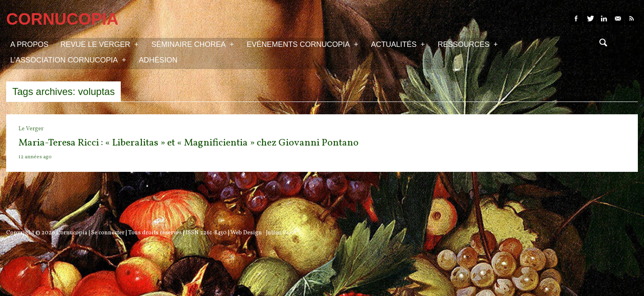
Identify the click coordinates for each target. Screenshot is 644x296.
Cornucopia (72, 233)
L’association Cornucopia (68, 60)
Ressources (468, 44)
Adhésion (158, 60)
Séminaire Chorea (192, 44)
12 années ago (35, 157)
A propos (29, 44)
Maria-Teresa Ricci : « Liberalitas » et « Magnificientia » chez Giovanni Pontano (189, 143)
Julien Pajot (281, 233)
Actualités (398, 44)
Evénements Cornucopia (302, 44)
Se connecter (108, 233)
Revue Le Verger (99, 44)
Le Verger (31, 129)
